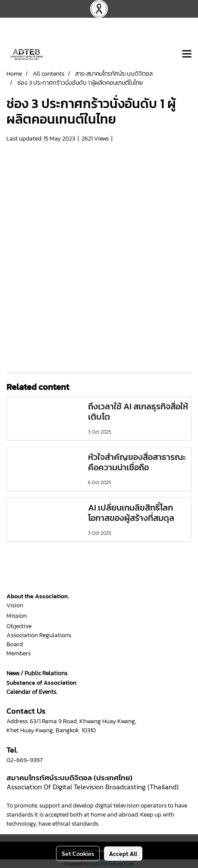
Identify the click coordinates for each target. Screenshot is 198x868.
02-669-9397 (25, 760)
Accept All (123, 853)
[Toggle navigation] (187, 54)
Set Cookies (78, 853)
